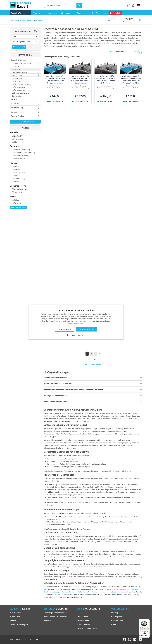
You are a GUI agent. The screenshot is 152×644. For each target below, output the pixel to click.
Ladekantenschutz (120, 589)
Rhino (17, 181)
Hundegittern (133, 589)
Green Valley (20, 178)
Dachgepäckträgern (61, 592)
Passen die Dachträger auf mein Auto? (58, 383)
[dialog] (76, 322)
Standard (18, 192)
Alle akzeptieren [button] (87, 329)
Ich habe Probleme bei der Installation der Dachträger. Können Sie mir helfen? (74, 389)
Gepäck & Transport (26, 20)
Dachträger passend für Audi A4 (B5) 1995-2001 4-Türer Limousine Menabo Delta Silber (106, 79)
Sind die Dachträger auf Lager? (56, 377)
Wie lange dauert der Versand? (55, 395)
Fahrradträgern (102, 592)
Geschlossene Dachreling (25, 152)
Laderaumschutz (118, 592)
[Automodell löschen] (140, 20)
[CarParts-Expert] (20, 5)
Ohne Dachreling (21, 156)
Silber (17, 200)
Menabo (18, 166)
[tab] (25, 132)
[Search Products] (79, 5)
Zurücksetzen (19, 47)
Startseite (14, 20)
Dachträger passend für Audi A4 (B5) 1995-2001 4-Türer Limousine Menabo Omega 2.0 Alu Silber (131, 79)
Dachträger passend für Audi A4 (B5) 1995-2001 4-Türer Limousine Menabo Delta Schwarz (80, 79)
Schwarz (18, 203)
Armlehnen (92, 592)
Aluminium (19, 139)
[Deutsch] (139, 5)
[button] (76, 335)
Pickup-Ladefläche (22, 159)
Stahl (16, 142)
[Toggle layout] (140, 52)
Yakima (17, 169)
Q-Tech (17, 175)
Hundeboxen (48, 592)
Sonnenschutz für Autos (78, 592)
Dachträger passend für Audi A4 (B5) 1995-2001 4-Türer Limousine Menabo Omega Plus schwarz (55, 79)
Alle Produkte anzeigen (25, 122)
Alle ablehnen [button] (65, 329)
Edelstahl (18, 136)
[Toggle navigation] (122, 20)
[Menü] (148, 621)
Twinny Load (19, 172)
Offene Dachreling (22, 149)
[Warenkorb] (128, 5)
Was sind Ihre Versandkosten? (55, 402)
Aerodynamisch (21, 189)
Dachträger (39, 20)
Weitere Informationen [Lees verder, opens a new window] (76, 323)
